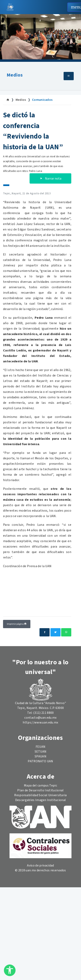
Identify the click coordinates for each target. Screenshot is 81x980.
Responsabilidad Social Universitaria (40, 795)
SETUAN (41, 752)
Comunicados (42, 100)
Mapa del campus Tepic (40, 785)
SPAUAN (40, 756)
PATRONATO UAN (40, 761)
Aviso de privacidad (40, 865)
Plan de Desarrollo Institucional (40, 790)
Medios (15, 75)
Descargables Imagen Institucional (41, 800)
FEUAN (41, 747)
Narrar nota (50, 179)
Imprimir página (17, 624)
